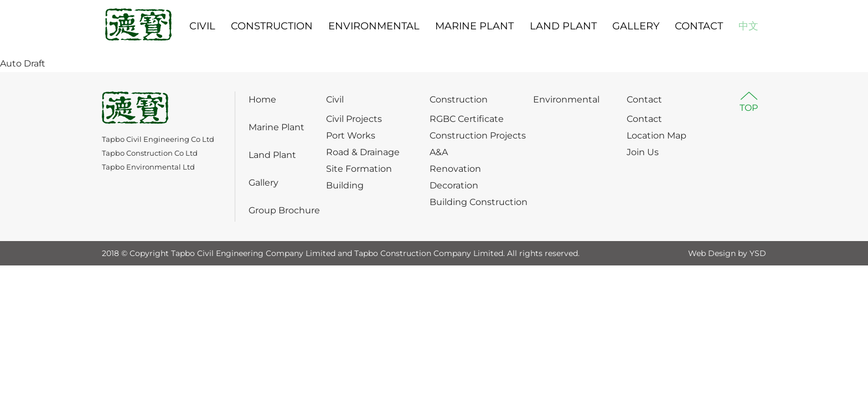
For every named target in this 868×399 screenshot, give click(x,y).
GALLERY (636, 26)
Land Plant (272, 155)
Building (345, 185)
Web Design (712, 253)
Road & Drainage (363, 152)
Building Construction (479, 202)
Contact (644, 99)
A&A (439, 152)
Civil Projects (354, 119)
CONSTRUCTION (272, 26)
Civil (335, 99)
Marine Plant (277, 127)
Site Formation (359, 169)
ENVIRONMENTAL (374, 26)
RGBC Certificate (467, 119)
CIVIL (202, 26)
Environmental (566, 99)
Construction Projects (478, 135)
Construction (459, 99)
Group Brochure (284, 210)
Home (262, 99)
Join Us (643, 152)
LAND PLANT (563, 26)
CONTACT (699, 26)
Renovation (455, 169)
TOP (749, 108)
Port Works (351, 135)
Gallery (263, 183)
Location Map (657, 135)
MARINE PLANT (474, 26)
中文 (748, 26)
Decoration (454, 185)
